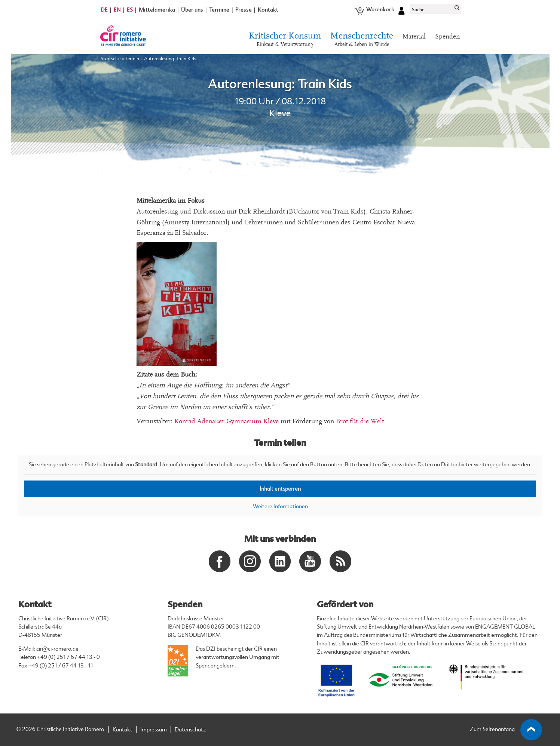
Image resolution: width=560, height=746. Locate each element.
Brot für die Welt (360, 421)
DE (104, 10)
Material (414, 37)
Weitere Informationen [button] (280, 506)
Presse (244, 11)
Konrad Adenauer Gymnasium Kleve (227, 421)
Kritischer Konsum (285, 41)
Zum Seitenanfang (506, 730)
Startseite (111, 59)
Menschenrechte (362, 41)
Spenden (447, 37)
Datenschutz (190, 730)
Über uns (192, 11)
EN (117, 10)
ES (130, 10)
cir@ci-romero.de (57, 649)
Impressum (154, 730)
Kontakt (268, 11)
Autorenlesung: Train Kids (280, 84)
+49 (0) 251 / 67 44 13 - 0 (68, 657)
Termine (219, 11)
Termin (132, 59)
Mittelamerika (157, 11)
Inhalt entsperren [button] (280, 489)
